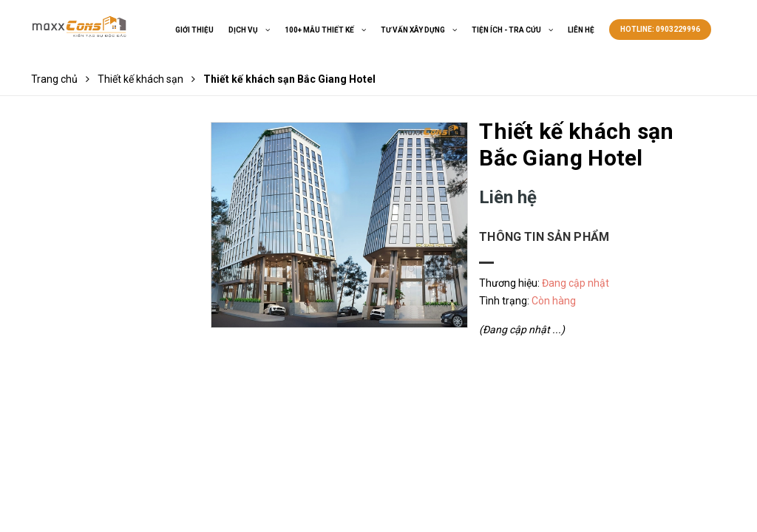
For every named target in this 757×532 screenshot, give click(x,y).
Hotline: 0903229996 (660, 29)
